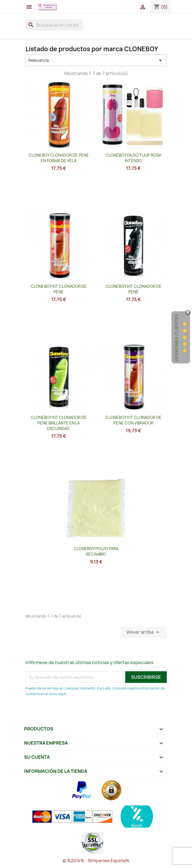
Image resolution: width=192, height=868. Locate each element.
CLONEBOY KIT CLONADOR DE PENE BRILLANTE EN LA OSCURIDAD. (59, 423)
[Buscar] (54, 25)
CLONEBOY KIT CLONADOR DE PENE (59, 289)
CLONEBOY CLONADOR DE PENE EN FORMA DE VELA (59, 158)
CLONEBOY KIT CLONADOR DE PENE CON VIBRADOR (134, 420)
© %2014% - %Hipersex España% (96, 861)
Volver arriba (144, 632)
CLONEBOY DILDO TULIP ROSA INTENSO (133, 158)
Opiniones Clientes (177, 338)
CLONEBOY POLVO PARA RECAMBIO (96, 551)
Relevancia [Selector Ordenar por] (96, 60)
